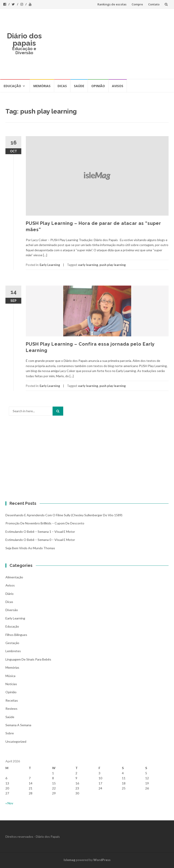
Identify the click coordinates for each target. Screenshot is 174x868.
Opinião (98, 86)
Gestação (12, 643)
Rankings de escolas (112, 4)
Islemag (69, 860)
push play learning (113, 265)
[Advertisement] (108, 44)
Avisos (118, 86)
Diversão (12, 610)
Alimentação (14, 577)
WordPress (102, 860)
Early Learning (50, 265)
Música (10, 676)
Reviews (11, 709)
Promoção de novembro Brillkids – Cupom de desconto (45, 523)
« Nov (9, 803)
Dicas (62, 86)
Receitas (12, 700)
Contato (154, 4)
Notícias (11, 684)
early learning (88, 265)
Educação (12, 86)
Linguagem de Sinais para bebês (28, 659)
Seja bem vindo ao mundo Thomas (30, 548)
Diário (10, 594)
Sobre (10, 733)
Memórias (42, 86)
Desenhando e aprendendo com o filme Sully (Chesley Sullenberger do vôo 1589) (64, 515)
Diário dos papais (24, 39)
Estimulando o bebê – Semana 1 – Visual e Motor (40, 532)
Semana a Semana (18, 725)
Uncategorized (16, 741)
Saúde (79, 86)
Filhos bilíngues (16, 635)
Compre (137, 4)
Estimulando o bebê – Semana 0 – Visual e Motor (40, 540)
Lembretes (13, 651)
